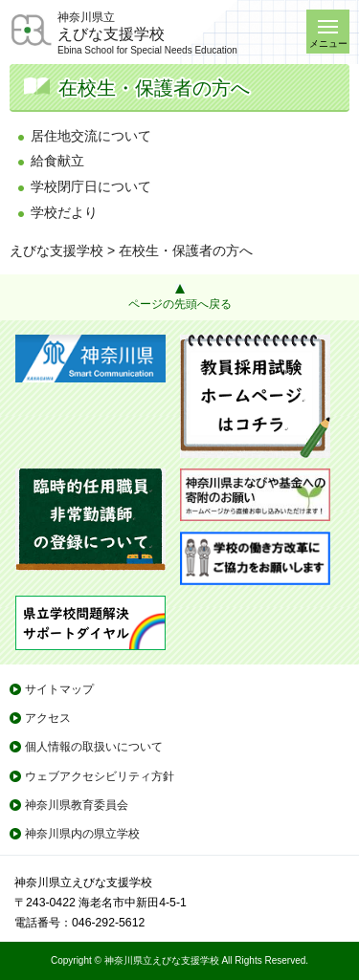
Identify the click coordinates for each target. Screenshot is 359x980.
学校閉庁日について (91, 186)
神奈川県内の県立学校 (82, 834)
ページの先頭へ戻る (180, 304)
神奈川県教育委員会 (77, 805)
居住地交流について (91, 136)
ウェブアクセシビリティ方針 (100, 776)
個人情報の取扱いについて (94, 747)
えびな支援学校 (56, 250)
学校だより (64, 212)
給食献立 (57, 161)
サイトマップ (59, 689)
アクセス (48, 718)
